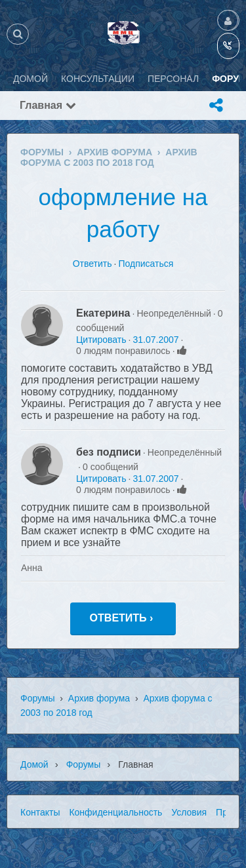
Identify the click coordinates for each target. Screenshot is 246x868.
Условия (189, 812)
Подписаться (146, 264)
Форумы (38, 698)
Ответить (92, 264)
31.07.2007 (155, 340)
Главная (48, 105)
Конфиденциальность (115, 812)
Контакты (40, 812)
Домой (34, 764)
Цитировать (101, 340)
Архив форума (99, 698)
